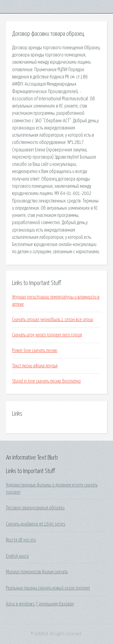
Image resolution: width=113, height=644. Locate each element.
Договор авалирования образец (35, 508)
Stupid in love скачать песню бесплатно (46, 381)
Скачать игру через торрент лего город (47, 335)
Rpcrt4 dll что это (21, 540)
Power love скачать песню (35, 351)
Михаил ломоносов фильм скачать (37, 572)
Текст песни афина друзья (35, 366)
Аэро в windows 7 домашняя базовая (40, 604)
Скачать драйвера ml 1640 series (36, 524)
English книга (17, 556)
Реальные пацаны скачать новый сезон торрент (48, 588)
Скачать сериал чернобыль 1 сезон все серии (53, 320)
